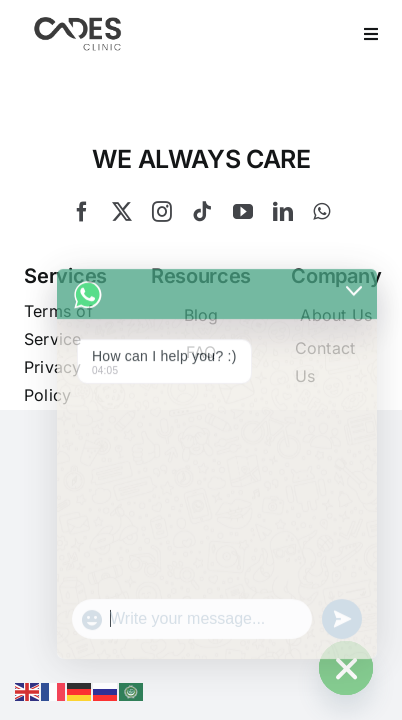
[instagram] (162, 262)
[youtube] (243, 262)
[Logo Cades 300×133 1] (78, 22)
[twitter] (122, 262)
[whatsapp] (321, 262)
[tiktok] (202, 262)
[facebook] (82, 262)
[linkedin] (283, 262)
